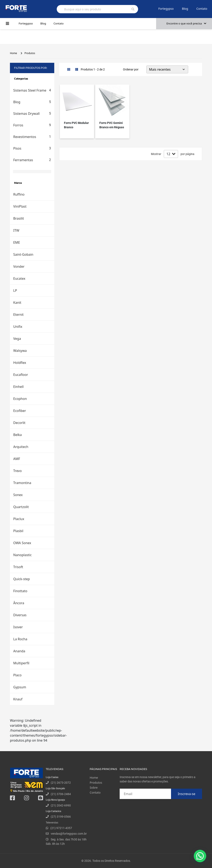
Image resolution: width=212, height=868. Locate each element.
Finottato (20, 591)
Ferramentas (32, 160)
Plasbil (18, 531)
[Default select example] (167, 69)
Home (13, 53)
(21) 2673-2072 (61, 783)
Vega (17, 339)
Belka (17, 435)
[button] (200, 856)
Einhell (18, 387)
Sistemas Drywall (32, 114)
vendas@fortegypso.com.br (66, 834)
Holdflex (20, 363)
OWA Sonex (22, 543)
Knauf (18, 699)
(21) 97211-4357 (61, 828)
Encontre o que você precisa (186, 23)
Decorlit (19, 423)
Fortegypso (166, 9)
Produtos (30, 53)
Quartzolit (21, 507)
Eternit (18, 315)
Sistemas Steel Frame (32, 90)
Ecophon (20, 399)
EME (17, 242)
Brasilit (19, 218)
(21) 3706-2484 (61, 794)
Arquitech (21, 447)
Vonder (19, 266)
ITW (16, 230)
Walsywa (20, 351)
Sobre (94, 787)
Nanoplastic (22, 555)
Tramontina (22, 483)
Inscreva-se (187, 794)
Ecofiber (20, 411)
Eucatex (19, 278)
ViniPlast (20, 206)
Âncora (19, 603)
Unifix (18, 327)
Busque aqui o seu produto (83, 9)
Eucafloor (21, 375)
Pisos (32, 148)
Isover (18, 627)
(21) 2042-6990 (61, 805)
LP (15, 291)
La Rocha (20, 639)
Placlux (19, 519)
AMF (17, 459)
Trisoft (18, 567)
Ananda (19, 651)
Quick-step (22, 579)
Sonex (18, 495)
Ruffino (19, 194)
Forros (32, 125)
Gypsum (20, 687)
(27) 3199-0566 (61, 817)
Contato (202, 9)
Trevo (17, 471)
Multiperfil (21, 663)
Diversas (20, 615)
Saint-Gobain (23, 254)
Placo (17, 675)
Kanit (17, 303)
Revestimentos (32, 137)
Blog (185, 9)
